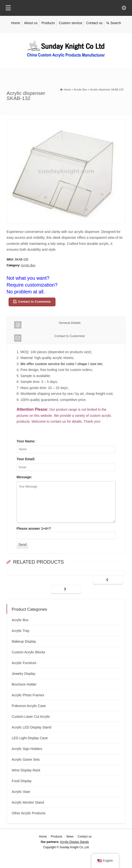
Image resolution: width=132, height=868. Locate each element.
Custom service (70, 23)
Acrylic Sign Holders (27, 749)
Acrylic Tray (20, 631)
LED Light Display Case (30, 738)
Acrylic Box (28, 265)
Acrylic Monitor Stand (28, 802)
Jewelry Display (24, 674)
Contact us (94, 23)
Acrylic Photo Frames (28, 695)
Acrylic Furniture (24, 663)
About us (31, 23)
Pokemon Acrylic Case (29, 706)
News (70, 837)
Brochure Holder (24, 684)
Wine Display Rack (26, 770)
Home (15, 23)
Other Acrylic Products (29, 813)
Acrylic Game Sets (26, 759)
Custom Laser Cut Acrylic (31, 717)
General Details (47, 325)
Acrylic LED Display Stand (32, 727)
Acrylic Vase (21, 792)
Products (48, 23)
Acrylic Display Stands (74, 842)
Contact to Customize (35, 302)
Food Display (22, 781)
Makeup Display (24, 641)
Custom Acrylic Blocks (28, 652)
